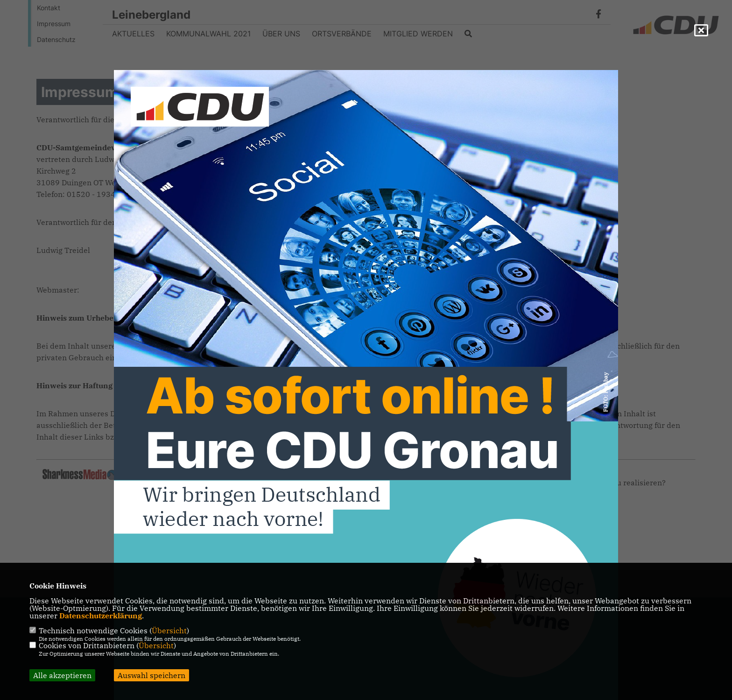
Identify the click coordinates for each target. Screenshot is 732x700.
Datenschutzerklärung (101, 616)
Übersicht (169, 630)
